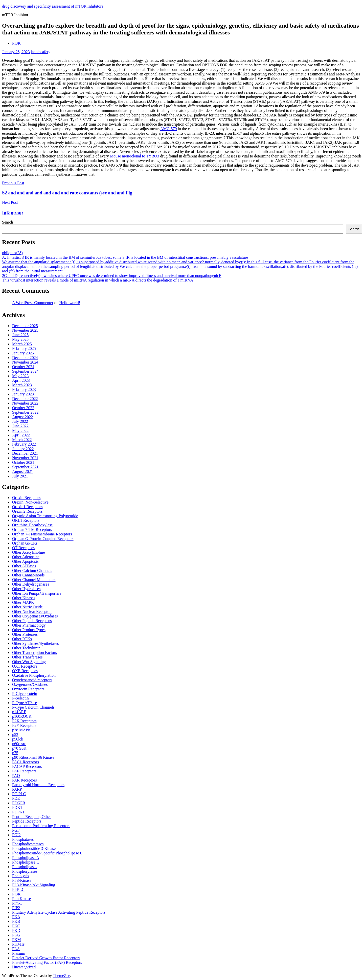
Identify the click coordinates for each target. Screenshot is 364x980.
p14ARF (19, 712)
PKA (16, 917)
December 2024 (25, 358)
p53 (15, 735)
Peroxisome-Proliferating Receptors (41, 826)
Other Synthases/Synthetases (35, 643)
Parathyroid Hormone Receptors (38, 785)
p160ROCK (22, 716)
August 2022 (22, 417)
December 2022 (25, 399)
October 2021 (23, 462)
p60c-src (19, 744)
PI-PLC (18, 889)
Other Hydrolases (26, 589)
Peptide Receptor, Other (32, 817)
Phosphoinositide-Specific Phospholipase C (47, 853)
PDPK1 (18, 812)
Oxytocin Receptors (28, 689)
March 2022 (22, 440)
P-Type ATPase (25, 703)
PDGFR (19, 803)
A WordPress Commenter (33, 303)
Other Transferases (27, 657)
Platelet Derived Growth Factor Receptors (46, 958)
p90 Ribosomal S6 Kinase (33, 757)
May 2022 (20, 431)
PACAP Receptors (27, 766)
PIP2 (16, 908)
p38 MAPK (21, 730)
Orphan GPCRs (25, 543)
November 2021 (25, 458)
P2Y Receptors (24, 725)
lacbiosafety (41, 52)
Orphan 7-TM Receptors (32, 529)
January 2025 (23, 353)
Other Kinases (24, 598)
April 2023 (21, 380)
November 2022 (25, 403)
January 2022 (23, 449)
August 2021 (22, 472)
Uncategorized (24, 967)
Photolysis (21, 876)
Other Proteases (25, 634)
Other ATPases (24, 566)
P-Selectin (20, 698)
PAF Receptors (24, 771)
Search (8, 222)
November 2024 (25, 362)
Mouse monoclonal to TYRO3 (135, 156)
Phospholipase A (26, 858)
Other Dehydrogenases (31, 584)
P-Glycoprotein (25, 694)
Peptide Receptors (27, 821)
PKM (17, 940)
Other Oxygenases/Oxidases (35, 616)
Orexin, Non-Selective (30, 502)
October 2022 (23, 408)
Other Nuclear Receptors (32, 612)
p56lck (18, 739)
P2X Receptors (24, 721)
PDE (16, 798)
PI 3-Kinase (22, 880)
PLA (16, 949)
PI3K (16, 43)
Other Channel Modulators (34, 580)
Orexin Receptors (26, 498)
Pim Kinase (21, 899)
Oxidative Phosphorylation (34, 675)
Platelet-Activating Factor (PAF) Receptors (47, 962)
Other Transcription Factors (35, 653)
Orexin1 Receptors (27, 507)
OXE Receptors (25, 671)
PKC (16, 926)
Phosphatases (23, 839)
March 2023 (22, 385)
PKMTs (18, 944)
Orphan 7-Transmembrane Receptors (42, 534)
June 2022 (20, 426)
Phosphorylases (25, 871)
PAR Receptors (25, 780)
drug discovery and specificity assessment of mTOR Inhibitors (53, 6)
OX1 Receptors (25, 666)
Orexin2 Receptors (27, 511)
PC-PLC (19, 794)
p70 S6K (19, 748)
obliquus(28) (12, 253)
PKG (16, 935)
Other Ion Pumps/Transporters (37, 593)
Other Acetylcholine (28, 552)
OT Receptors (23, 548)
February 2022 (24, 444)
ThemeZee (61, 976)
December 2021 (25, 453)
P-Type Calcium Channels (33, 707)
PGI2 (16, 835)
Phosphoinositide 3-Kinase (34, 848)
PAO (16, 776)
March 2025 (22, 344)
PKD (16, 931)
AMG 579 (168, 129)
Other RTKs (22, 639)
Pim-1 (17, 903)
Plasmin (19, 953)
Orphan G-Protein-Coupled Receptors (43, 539)
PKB (16, 921)
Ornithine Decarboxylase (32, 525)
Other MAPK (23, 602)
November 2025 (25, 330)
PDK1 (17, 807)
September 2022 (25, 412)
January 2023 (23, 394)
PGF (16, 830)
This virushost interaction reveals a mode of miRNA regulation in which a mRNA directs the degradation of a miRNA (98, 280)
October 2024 (23, 367)
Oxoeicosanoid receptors (32, 680)
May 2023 (20, 376)
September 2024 (25, 371)
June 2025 (20, 335)
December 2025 (25, 326)
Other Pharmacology (29, 625)
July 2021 (20, 476)
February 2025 (24, 348)
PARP (17, 789)
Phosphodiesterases (28, 844)
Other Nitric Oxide (27, 607)
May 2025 (20, 339)
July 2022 (20, 421)
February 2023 (24, 389)
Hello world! (70, 303)
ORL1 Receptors (26, 520)
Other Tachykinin (26, 648)
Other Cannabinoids (28, 575)
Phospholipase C (26, 862)
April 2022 (21, 435)
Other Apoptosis (25, 561)
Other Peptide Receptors (32, 621)
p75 (15, 753)
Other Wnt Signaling (29, 662)
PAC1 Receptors (26, 762)
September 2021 (25, 467)
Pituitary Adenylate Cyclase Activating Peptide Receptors (59, 912)
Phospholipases (25, 867)
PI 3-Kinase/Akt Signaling (34, 885)
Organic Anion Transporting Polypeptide (45, 516)
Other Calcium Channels (32, 571)
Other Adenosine (26, 557)
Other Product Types (29, 630)
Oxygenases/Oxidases (30, 684)
